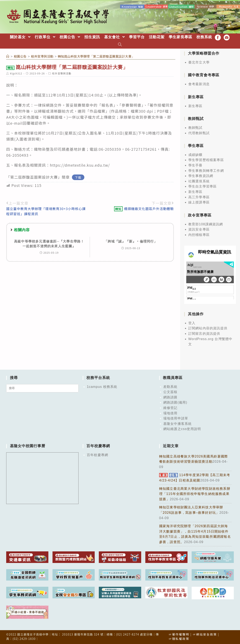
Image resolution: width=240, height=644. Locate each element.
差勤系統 (170, 387)
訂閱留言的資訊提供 (204, 334)
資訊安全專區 (199, 229)
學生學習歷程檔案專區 (206, 160)
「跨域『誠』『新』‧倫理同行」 (131, 241)
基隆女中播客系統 (178, 424)
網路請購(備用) (175, 402)
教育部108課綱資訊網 (206, 224)
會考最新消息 (199, 84)
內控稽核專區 (199, 235)
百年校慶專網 (97, 455)
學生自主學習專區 (203, 186)
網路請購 (170, 397)
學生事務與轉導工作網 (206, 171)
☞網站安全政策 (205, 634)
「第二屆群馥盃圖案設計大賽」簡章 (38, 177)
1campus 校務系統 (102, 387)
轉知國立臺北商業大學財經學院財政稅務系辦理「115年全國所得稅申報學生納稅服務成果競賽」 (195, 494)
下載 (78, 177)
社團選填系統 (199, 181)
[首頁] (8, 56)
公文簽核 (170, 392)
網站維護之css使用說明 (182, 429)
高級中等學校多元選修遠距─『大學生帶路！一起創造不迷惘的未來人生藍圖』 (49, 244)
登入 (192, 323)
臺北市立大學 (199, 62)
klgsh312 (16, 73)
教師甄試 (195, 128)
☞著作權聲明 (179, 634)
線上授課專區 (199, 202)
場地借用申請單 (176, 418)
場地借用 (170, 413)
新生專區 (195, 106)
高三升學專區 (199, 197)
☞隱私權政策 (179, 639)
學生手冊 (195, 165)
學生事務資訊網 (201, 176)
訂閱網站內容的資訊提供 (208, 328)
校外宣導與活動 (62, 73)
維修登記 (170, 408)
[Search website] (120, 45)
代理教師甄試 (199, 133)
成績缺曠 (195, 155)
